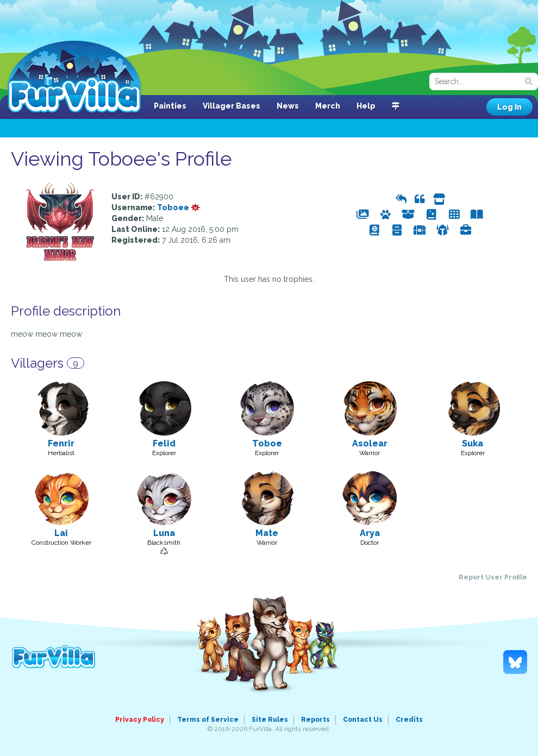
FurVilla (74, 78)
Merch (328, 106)
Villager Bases (232, 106)
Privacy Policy (140, 720)
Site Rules (270, 720)
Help (366, 106)
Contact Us (363, 720)
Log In (509, 107)
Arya (370, 533)
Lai (61, 533)
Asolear (370, 443)
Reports (315, 720)
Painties (170, 106)
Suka (473, 443)
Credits (409, 720)
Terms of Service (208, 720)
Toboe (267, 443)
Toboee (179, 207)
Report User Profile (493, 577)
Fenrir (61, 443)
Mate (267, 533)
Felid (164, 443)
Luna (164, 533)
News (288, 106)
